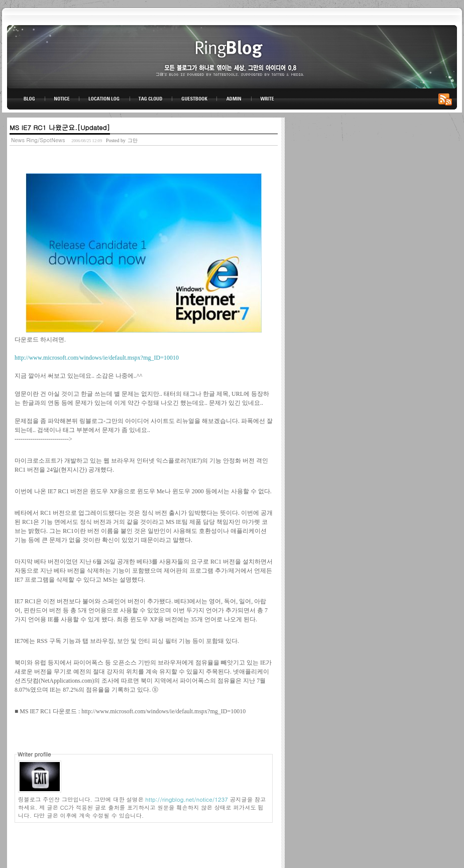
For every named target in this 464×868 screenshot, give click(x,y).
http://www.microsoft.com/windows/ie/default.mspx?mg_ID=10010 (97, 358)
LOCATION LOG (105, 99)
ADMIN (234, 99)
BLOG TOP (26, 99)
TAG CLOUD (151, 99)
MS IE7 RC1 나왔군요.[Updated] (60, 127)
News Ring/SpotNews (38, 140)
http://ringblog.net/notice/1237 (187, 799)
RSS (447, 99)
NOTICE (63, 99)
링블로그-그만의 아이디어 (232, 56)
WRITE (267, 99)
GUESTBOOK (195, 99)
